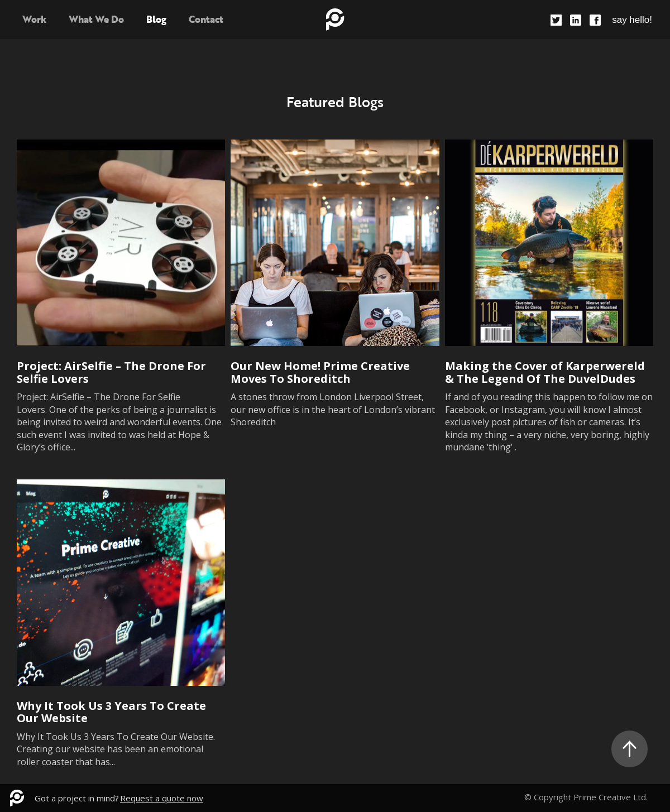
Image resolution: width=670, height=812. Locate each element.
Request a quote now (162, 798)
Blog (156, 19)
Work (34, 19)
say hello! (632, 20)
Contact (206, 19)
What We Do (96, 19)
